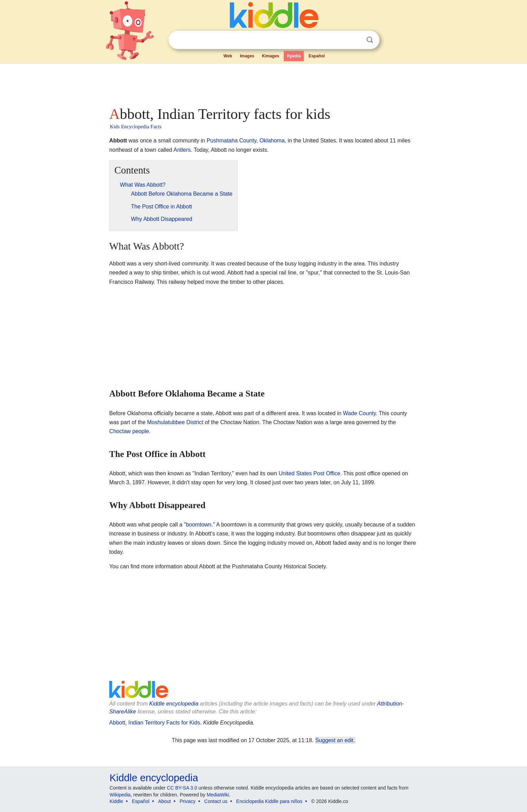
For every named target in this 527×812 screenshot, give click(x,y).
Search (370, 40)
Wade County (359, 413)
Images (247, 56)
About (165, 801)
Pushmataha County (232, 141)
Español (317, 56)
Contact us (216, 801)
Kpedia (294, 56)
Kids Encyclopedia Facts (136, 127)
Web (228, 56)
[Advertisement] (263, 83)
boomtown (199, 525)
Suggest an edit (335, 740)
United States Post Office (309, 473)
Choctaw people (129, 431)
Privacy (188, 801)
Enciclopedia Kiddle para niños (269, 801)
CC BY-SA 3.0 (182, 788)
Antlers (182, 150)
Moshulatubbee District (175, 422)
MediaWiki (218, 795)
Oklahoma (272, 141)
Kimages (271, 56)
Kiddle (116, 801)
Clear (356, 40)
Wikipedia (120, 795)
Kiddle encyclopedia (174, 704)
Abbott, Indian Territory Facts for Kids (155, 723)
